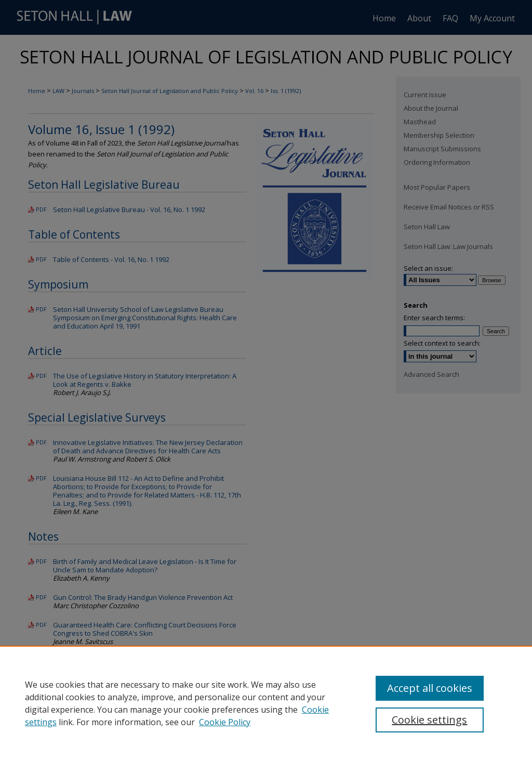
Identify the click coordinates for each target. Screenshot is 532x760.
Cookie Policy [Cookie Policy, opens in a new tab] (225, 722)
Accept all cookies (430, 688)
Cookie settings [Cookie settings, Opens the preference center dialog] (429, 720)
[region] (266, 703)
